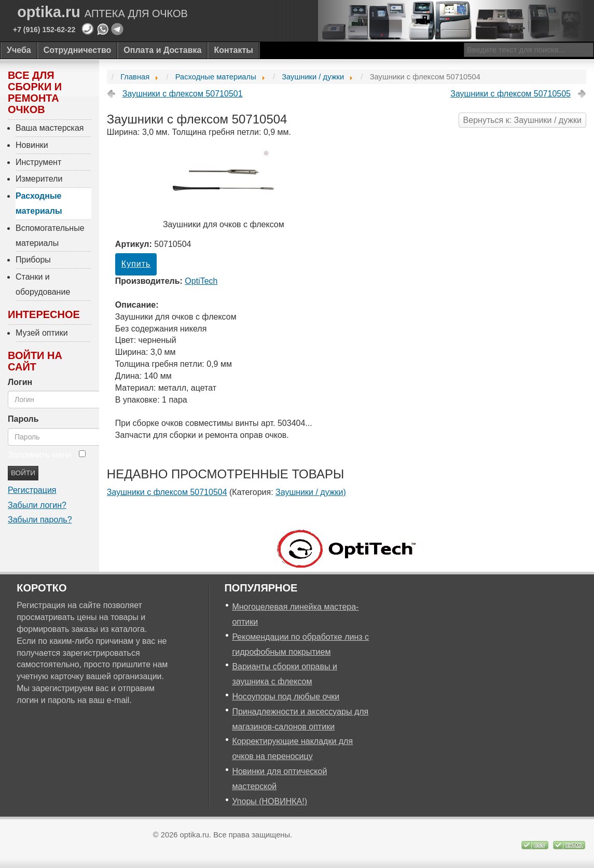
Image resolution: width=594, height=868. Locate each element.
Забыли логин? (37, 505)
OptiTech (201, 281)
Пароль (23, 419)
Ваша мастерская (50, 128)
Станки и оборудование (43, 284)
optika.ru (102, 12)
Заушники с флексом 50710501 (183, 94)
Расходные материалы (39, 203)
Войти (23, 473)
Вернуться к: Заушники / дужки (522, 120)
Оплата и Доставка (162, 50)
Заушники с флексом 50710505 (510, 94)
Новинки (32, 145)
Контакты (233, 50)
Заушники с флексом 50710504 (167, 492)
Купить (136, 264)
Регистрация (32, 490)
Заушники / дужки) (311, 492)
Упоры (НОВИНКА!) (270, 801)
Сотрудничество (78, 50)
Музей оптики (42, 333)
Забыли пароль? (40, 520)
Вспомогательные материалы (50, 236)
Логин (20, 382)
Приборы (33, 260)
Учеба (19, 50)
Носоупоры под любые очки (286, 697)
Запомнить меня (39, 455)
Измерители (39, 179)
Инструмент (38, 162)
